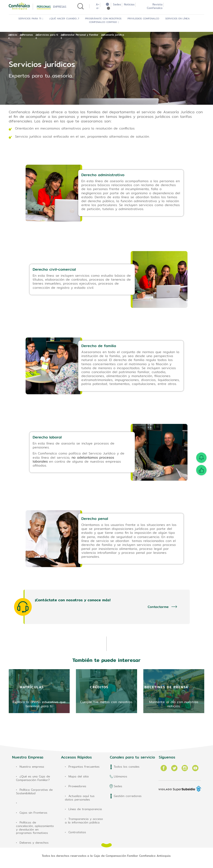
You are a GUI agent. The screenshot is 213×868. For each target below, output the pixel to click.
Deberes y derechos (34, 843)
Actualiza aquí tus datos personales (80, 798)
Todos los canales (127, 767)
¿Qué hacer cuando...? (65, 18)
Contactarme (158, 607)
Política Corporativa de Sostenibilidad (34, 791)
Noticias (129, 4)
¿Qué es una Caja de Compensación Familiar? (33, 778)
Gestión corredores (128, 796)
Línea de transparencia (85, 809)
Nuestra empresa (32, 767)
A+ (98, 4)
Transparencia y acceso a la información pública (84, 821)
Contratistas (77, 832)
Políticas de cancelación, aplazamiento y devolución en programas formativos (35, 828)
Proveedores (77, 786)
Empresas (60, 7)
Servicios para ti (31, 18)
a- (98, 8)
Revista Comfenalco (155, 6)
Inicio (14, 35)
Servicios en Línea (178, 18)
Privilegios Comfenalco (144, 18)
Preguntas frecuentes (84, 767)
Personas (44, 7)
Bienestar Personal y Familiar (81, 35)
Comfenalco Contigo (104, 22)
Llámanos (120, 776)
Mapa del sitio (79, 776)
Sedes (117, 4)
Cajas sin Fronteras (33, 813)
